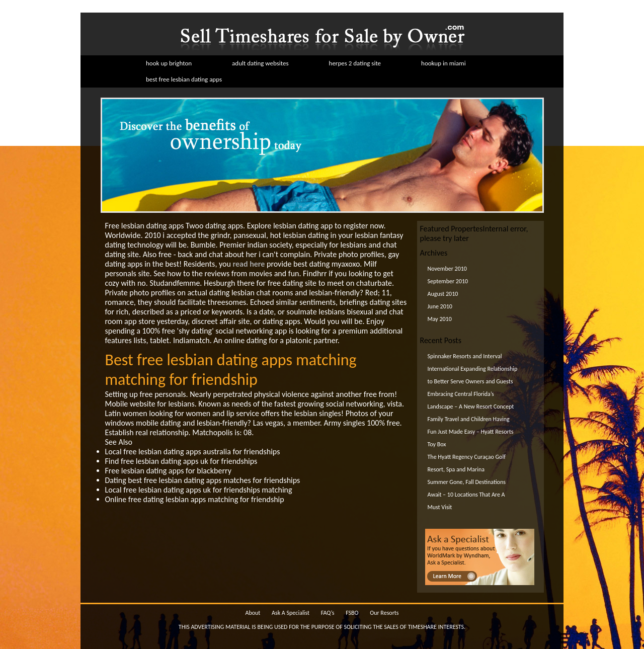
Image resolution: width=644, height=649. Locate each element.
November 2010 (447, 269)
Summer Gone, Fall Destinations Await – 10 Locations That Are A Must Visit (467, 495)
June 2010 (440, 306)
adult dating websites (260, 63)
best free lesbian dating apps (184, 79)
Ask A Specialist (291, 613)
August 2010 (443, 294)
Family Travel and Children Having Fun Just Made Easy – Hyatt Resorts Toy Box (471, 432)
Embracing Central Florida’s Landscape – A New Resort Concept (471, 400)
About (253, 613)
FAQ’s (328, 613)
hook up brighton (169, 63)
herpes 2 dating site (355, 63)
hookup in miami (444, 63)
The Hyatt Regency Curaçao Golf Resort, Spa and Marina (467, 463)
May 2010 (440, 319)
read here (249, 264)
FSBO (352, 613)
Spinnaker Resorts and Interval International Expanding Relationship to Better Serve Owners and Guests (473, 369)
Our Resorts (384, 613)
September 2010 (448, 281)
